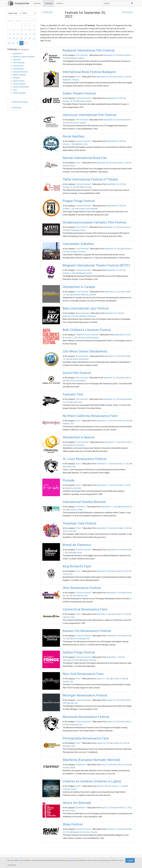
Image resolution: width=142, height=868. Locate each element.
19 (9, 39)
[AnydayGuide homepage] (18, 3)
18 (34, 34)
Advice (60, 3)
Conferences (18, 69)
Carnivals (17, 60)
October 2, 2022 (122, 77)
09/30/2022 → (128, 12)
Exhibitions (17, 54)
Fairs (15, 90)
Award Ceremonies (21, 87)
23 (25, 39)
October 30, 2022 (120, 743)
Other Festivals (19, 93)
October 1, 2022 (69, 144)
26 (9, 43)
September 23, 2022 (112, 227)
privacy (72, 860)
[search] (132, 3)
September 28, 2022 (115, 141)
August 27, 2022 (103, 679)
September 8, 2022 (115, 550)
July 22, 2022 (107, 765)
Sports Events (19, 81)
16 (25, 34)
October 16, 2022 (70, 101)
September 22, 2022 (113, 356)
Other (78, 485)
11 (34, 30)
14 (17, 34)
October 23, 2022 (123, 421)
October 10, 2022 (70, 187)
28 (17, 43)
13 (14, 34)
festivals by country (20, 102)
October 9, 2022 (123, 528)
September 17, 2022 (105, 421)
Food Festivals (19, 84)
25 (34, 39)
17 (30, 34)
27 (14, 43)
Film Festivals (19, 63)
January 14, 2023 (118, 786)
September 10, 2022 (105, 528)
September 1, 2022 (115, 657)
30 (25, 43)
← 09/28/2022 (46, 12)
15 (22, 34)
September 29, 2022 (112, 55)
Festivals (49, 3)
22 (22, 39)
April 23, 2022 (107, 808)
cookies (16, 860)
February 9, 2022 (114, 829)
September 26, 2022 (115, 184)
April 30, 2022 (103, 786)
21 (17, 39)
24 (30, 39)
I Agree (130, 860)
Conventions (18, 66)
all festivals (17, 108)
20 (14, 39)
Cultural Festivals (20, 72)
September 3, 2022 (104, 571)
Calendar (37, 3)
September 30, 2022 (71, 316)
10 (30, 30)
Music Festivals (19, 75)
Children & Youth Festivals (24, 57)
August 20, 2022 (114, 700)
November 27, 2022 (124, 808)
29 (22, 43)
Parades (16, 78)
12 (9, 34)
